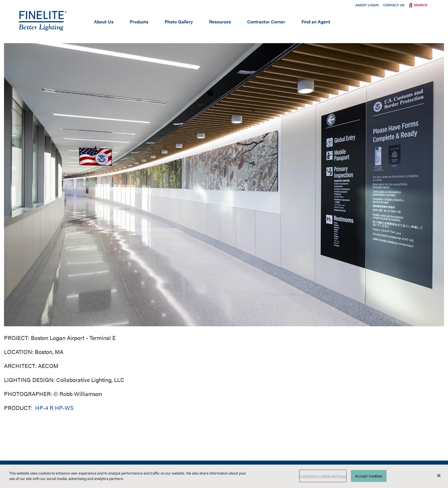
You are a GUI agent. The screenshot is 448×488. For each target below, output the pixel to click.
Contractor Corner (266, 22)
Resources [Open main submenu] (220, 22)
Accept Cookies (369, 476)
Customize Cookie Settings (323, 476)
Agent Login (367, 5)
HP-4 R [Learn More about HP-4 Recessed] (44, 408)
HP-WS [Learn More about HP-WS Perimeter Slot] (64, 408)
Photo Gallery (179, 22)
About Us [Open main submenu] (104, 22)
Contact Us (394, 5)
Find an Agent (316, 22)
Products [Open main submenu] (139, 22)
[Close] (439, 475)
